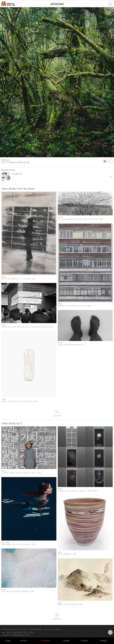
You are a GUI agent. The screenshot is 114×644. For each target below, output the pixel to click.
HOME (8, 641)
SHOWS (66, 641)
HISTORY (84, 641)
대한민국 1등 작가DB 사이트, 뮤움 (14, 629)
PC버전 (58, 629)
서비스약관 (48, 629)
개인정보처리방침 (35, 629)
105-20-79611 (29, 632)
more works (57, 415)
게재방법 (103, 641)
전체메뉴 (110, 4)
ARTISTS (24, 641)
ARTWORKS (45, 641)
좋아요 (105, 161)
